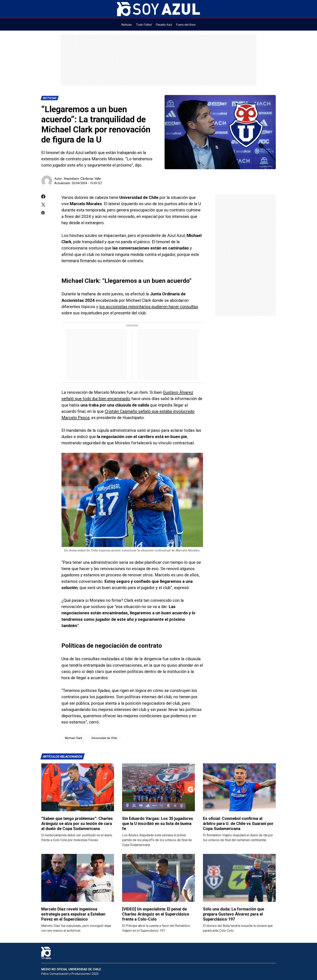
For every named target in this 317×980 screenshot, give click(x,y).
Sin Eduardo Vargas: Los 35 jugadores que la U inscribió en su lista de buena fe (158, 824)
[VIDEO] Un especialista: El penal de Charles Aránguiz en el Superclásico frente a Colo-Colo (156, 914)
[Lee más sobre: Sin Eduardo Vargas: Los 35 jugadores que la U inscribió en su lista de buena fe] (158, 787)
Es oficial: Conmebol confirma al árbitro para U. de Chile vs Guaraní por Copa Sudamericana (238, 824)
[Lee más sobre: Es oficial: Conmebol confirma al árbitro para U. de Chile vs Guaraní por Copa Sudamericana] (239, 787)
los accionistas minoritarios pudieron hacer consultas (149, 307)
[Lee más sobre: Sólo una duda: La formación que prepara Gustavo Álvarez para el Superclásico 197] (239, 878)
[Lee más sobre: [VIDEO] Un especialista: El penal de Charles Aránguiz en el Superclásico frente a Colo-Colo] (158, 878)
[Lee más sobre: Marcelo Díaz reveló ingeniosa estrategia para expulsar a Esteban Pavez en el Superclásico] (78, 878)
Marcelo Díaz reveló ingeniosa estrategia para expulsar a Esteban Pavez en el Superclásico (73, 914)
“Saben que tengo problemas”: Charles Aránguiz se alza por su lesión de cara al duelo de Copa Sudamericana (77, 824)
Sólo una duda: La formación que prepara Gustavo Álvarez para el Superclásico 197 (234, 914)
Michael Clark (74, 738)
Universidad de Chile (104, 738)
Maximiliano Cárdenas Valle (82, 179)
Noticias (50, 98)
